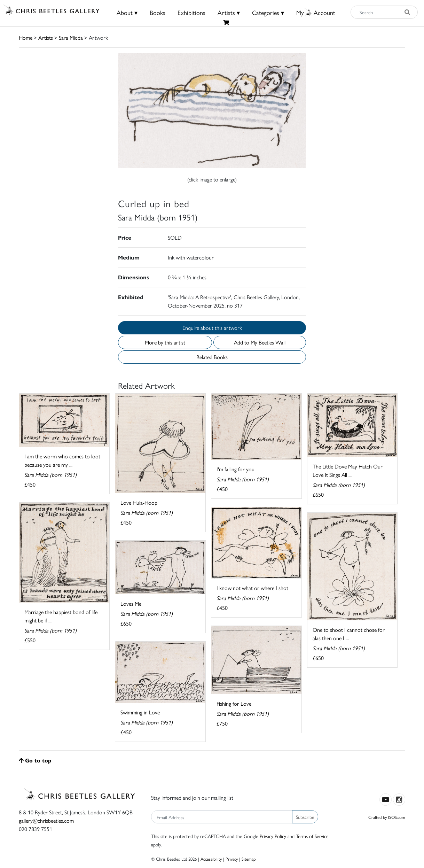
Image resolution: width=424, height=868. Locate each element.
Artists (46, 37)
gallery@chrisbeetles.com (46, 820)
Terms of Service (312, 836)
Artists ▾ (229, 12)
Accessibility (211, 859)
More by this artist (165, 342)
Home (26, 37)
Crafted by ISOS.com (387, 817)
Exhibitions (191, 12)
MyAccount (316, 12)
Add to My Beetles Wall (260, 342)
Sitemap (249, 859)
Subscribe (305, 817)
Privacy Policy (273, 836)
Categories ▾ (268, 12)
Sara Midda (71, 37)
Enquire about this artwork (212, 328)
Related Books (212, 357)
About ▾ (127, 12)
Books (158, 12)
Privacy (232, 859)
